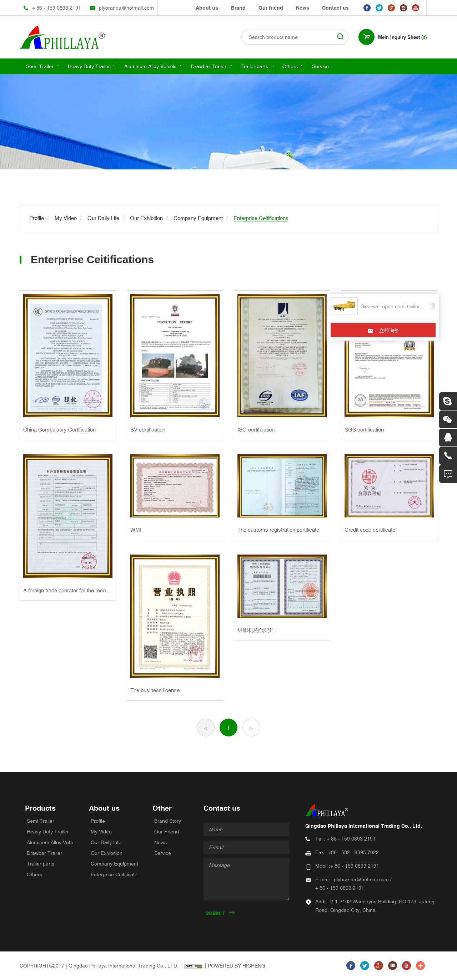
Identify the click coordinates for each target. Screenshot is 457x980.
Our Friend (167, 832)
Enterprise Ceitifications (116, 874)
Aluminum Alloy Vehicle (150, 66)
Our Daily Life (106, 842)
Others (290, 66)
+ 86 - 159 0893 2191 (57, 8)
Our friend (271, 8)
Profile (98, 821)
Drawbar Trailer (209, 66)
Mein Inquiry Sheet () (402, 37)
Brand (238, 8)
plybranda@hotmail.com (126, 8)
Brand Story (168, 821)
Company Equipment (114, 864)
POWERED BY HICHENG (237, 966)
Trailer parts (254, 66)
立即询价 (389, 331)
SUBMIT (215, 913)
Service (320, 66)
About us (207, 8)
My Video (101, 832)
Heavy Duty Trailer (89, 66)
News (303, 8)
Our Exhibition (107, 853)
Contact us (335, 8)
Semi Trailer (40, 66)
